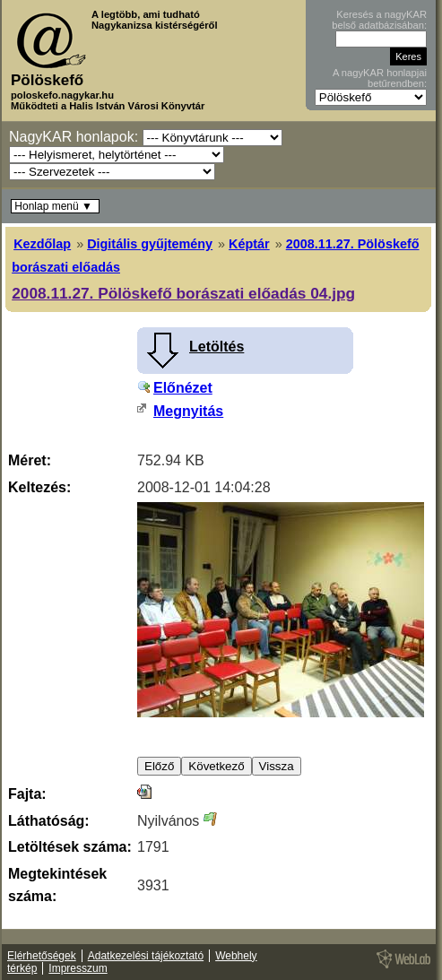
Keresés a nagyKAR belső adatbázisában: (379, 20)
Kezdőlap (42, 244)
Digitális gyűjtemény (150, 244)
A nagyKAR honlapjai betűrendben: (380, 78)
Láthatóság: (49, 821)
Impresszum (78, 968)
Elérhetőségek (42, 956)
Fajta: (27, 794)
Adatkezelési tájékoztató (146, 956)
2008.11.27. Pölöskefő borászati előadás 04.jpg (183, 293)
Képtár (249, 244)
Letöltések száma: (70, 847)
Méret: (30, 460)
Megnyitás (188, 411)
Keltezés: (39, 487)
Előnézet (183, 388)
